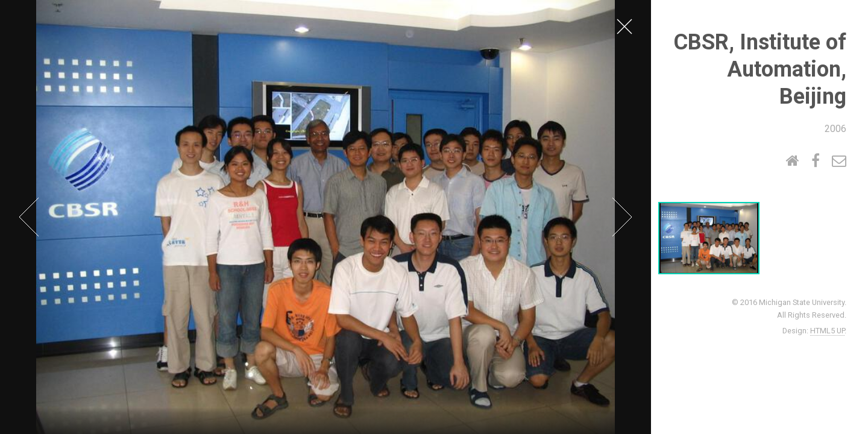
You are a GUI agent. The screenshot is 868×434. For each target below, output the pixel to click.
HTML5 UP (827, 331)
